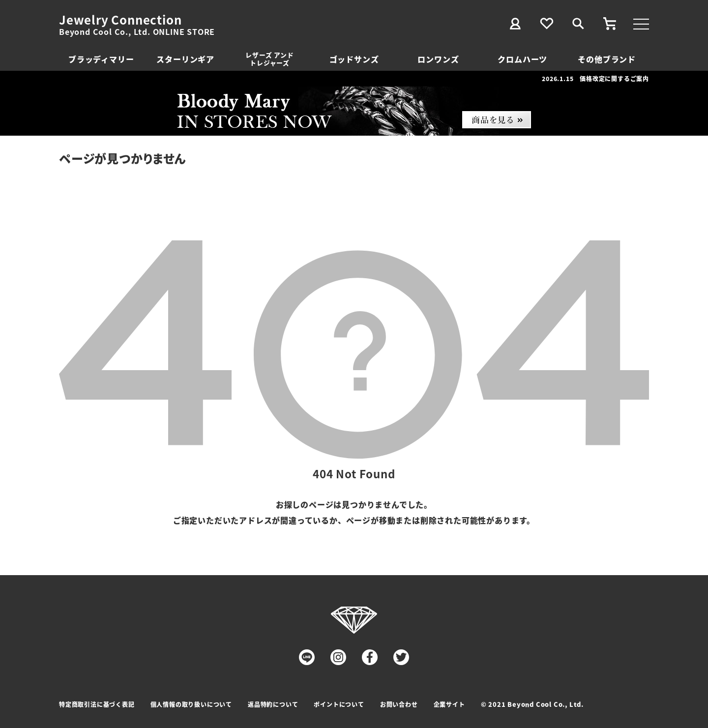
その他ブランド (607, 59)
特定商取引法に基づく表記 (97, 704)
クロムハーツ (522, 59)
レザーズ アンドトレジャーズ (269, 59)
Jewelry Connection (120, 20)
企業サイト (449, 704)
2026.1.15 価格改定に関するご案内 (595, 78)
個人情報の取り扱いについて (191, 704)
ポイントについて (339, 704)
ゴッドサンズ (354, 59)
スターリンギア (185, 59)
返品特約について (273, 704)
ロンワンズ (438, 59)
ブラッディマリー (101, 59)
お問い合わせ (399, 704)
